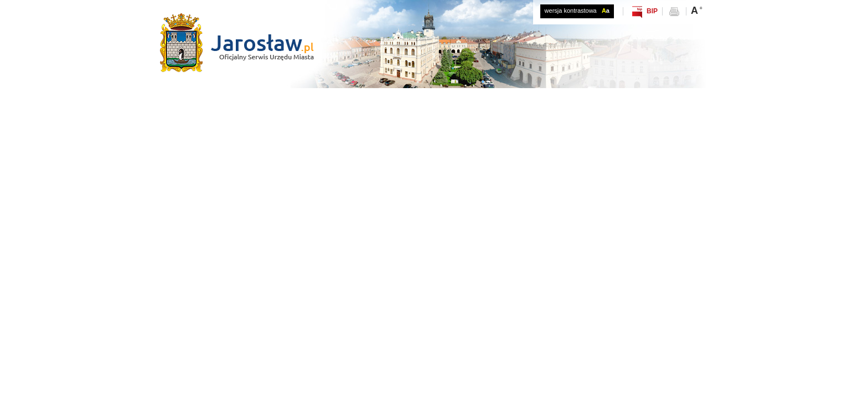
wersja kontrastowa (577, 11)
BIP (652, 11)
